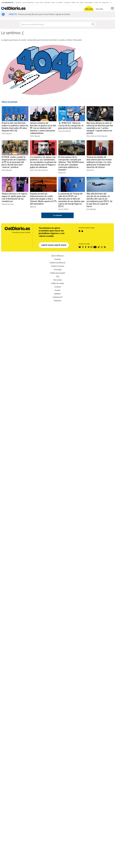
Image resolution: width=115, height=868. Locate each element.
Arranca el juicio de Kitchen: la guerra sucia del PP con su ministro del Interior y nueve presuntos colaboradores (43, 128)
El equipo (57, 259)
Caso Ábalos (67, 3)
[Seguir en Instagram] (91, 247)
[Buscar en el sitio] (55, 24)
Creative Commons (58, 266)
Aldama (73, 3)
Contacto (58, 287)
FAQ (58, 276)
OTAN (41, 3)
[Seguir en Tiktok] (99, 247)
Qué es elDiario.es (57, 256)
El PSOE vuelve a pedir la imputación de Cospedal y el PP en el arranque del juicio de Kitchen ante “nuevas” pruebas (14, 162)
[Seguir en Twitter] (83, 247)
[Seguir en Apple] (82, 231)
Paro (78, 3)
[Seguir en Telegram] (88, 247)
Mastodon (58, 301)
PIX (100, 3)
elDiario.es (62, 173)
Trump (37, 3)
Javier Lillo (34, 170)
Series (111, 3)
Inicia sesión (99, 9)
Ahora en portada (10, 102)
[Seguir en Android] (79, 231)
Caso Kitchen (60, 3)
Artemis (53, 3)
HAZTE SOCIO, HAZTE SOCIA (54, 245)
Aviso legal (57, 270)
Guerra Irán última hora (28, 3)
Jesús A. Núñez (63, 209)
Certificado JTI (58, 297)
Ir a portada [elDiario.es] (57, 215)
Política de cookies (58, 283)
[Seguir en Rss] (105, 247)
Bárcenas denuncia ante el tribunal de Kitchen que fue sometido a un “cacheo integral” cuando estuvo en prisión (100, 128)
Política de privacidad (57, 273)
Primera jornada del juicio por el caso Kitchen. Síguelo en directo (44, 14)
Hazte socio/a (89, 9)
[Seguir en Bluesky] (80, 247)
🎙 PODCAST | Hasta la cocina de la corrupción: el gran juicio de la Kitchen (71, 126)
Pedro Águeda (7, 133)
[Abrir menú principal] (112, 8)
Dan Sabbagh (91, 209)
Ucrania (96, 3)
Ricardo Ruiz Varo (8, 204)
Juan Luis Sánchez (64, 131)
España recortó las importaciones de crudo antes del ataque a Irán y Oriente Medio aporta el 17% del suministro (43, 199)
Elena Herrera (91, 136)
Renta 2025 (18, 3)
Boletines (57, 294)
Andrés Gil (90, 170)
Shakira (82, 3)
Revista (58, 290)
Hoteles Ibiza (105, 3)
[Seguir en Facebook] (86, 247)
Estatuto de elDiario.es (58, 263)
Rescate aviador (89, 3)
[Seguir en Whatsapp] (102, 247)
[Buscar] (93, 24)
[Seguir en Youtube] (95, 247)
